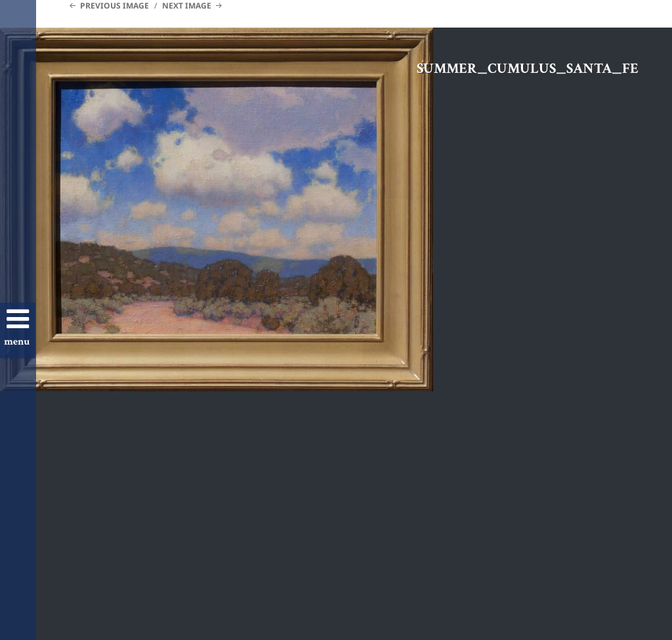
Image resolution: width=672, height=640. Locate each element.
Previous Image (115, 6)
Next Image (187, 6)
